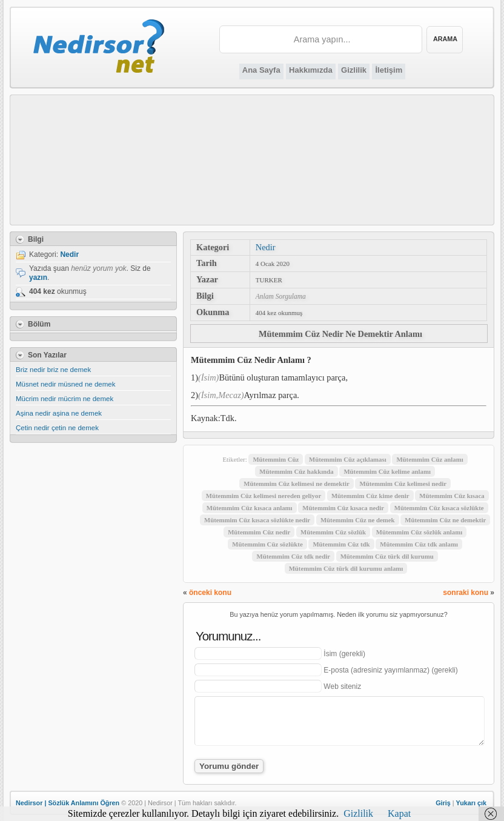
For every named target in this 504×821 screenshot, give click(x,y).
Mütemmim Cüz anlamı (429, 459)
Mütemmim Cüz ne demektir (445, 520)
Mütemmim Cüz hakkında (296, 471)
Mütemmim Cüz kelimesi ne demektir (297, 484)
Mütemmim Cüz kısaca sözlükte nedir (257, 520)
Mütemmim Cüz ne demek (358, 520)
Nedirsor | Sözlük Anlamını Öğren (68, 803)
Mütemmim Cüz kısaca (452, 496)
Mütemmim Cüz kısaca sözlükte (439, 508)
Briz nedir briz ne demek (53, 370)
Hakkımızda (311, 70)
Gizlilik (354, 70)
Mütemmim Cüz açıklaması (348, 459)
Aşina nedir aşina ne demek (59, 413)
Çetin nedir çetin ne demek (57, 428)
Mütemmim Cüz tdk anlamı (419, 544)
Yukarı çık (471, 803)
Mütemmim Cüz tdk (341, 544)
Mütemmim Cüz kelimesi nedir (403, 484)
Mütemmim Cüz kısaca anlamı (250, 508)
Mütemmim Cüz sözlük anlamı (419, 532)
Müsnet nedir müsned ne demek (66, 384)
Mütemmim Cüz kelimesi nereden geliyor (264, 496)
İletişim (389, 70)
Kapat (399, 813)
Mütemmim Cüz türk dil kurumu (387, 556)
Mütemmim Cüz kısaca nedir (343, 508)
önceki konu (210, 593)
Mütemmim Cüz (276, 459)
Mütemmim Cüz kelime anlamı (387, 471)
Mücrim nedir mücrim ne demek (65, 399)
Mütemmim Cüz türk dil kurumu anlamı (346, 568)
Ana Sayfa (261, 70)
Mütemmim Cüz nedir (259, 532)
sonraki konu (466, 593)
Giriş (443, 803)
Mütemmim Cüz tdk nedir (293, 556)
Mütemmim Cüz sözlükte (267, 544)
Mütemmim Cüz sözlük (333, 532)
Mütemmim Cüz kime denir (370, 496)
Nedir (266, 247)
